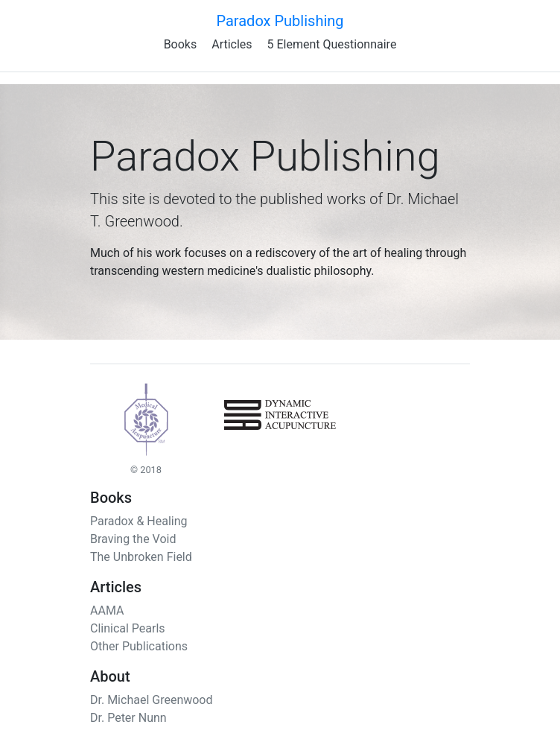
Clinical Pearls (128, 628)
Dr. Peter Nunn (128, 718)
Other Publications (139, 646)
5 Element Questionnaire (332, 44)
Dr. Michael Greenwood (152, 700)
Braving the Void (133, 539)
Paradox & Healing (139, 521)
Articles (232, 44)
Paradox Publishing (280, 21)
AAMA (107, 610)
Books (181, 44)
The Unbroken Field (141, 557)
